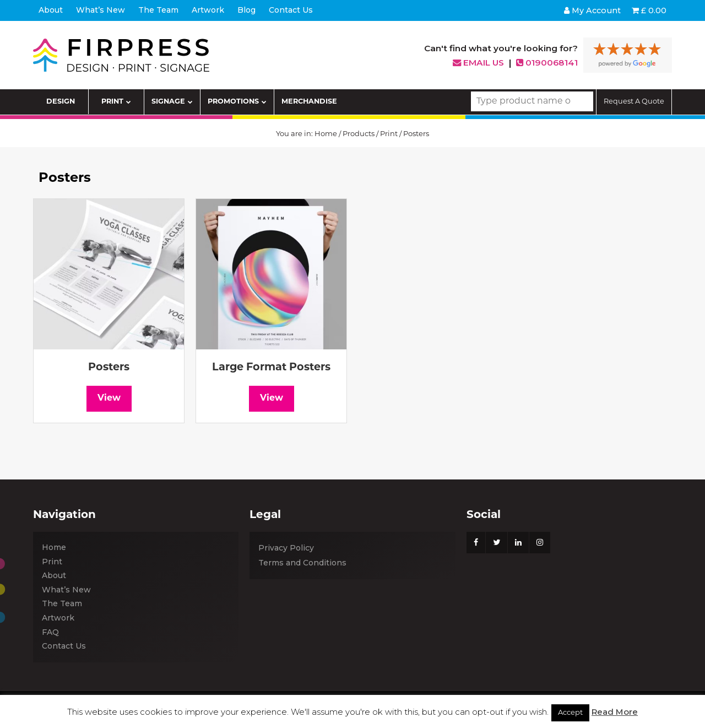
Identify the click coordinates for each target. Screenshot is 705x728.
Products (359, 134)
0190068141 (547, 63)
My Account (592, 10)
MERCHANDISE (309, 102)
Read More (615, 712)
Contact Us (64, 646)
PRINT (116, 102)
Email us (478, 63)
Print (389, 134)
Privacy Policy (286, 548)
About (54, 575)
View (109, 398)
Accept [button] (570, 713)
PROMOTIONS (237, 102)
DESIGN (61, 102)
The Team (62, 603)
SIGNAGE (172, 102)
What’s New (66, 590)
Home (326, 134)
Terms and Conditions (302, 563)
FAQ (50, 632)
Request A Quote (634, 102)
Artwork (58, 618)
